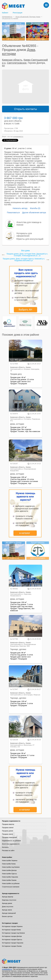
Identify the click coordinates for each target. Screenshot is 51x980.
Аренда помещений (9, 913)
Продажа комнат (8, 828)
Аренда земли (7, 910)
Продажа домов (8, 831)
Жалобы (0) (35, 208)
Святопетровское (17, 63)
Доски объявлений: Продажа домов (28, 17)
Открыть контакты (26, 109)
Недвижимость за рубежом (11, 841)
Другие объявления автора (34, 213)
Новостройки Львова (9, 880)
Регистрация (18, 13)
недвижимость (18, 136)
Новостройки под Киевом (11, 867)
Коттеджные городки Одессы (12, 940)
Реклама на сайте (8, 850)
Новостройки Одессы (9, 874)
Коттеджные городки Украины (12, 926)
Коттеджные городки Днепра (12, 936)
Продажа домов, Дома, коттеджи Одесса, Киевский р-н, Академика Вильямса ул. (24, 260)
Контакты (5, 847)
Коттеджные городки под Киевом (13, 933)
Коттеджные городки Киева (11, 930)
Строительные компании (11, 887)
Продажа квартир (8, 824)
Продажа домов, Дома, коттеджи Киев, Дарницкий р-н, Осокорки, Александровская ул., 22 (27, 255)
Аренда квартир (8, 897)
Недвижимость (7, 17)
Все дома (26, 251)
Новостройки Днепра (9, 870)
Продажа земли (7, 834)
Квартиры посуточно (9, 900)
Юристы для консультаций (30, 239)
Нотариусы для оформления (24, 235)
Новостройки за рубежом (11, 883)
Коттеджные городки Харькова (13, 943)
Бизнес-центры (7, 916)
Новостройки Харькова (10, 877)
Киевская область (12, 60)
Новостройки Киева (9, 864)
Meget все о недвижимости (26, 961)
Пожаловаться (13, 213)
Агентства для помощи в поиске (29, 224)
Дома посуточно (8, 907)
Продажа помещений (9, 837)
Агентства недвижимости (11, 844)
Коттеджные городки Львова (12, 946)
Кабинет (5, 13)
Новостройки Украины (10, 860)
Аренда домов (7, 903)
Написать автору (20, 208)
